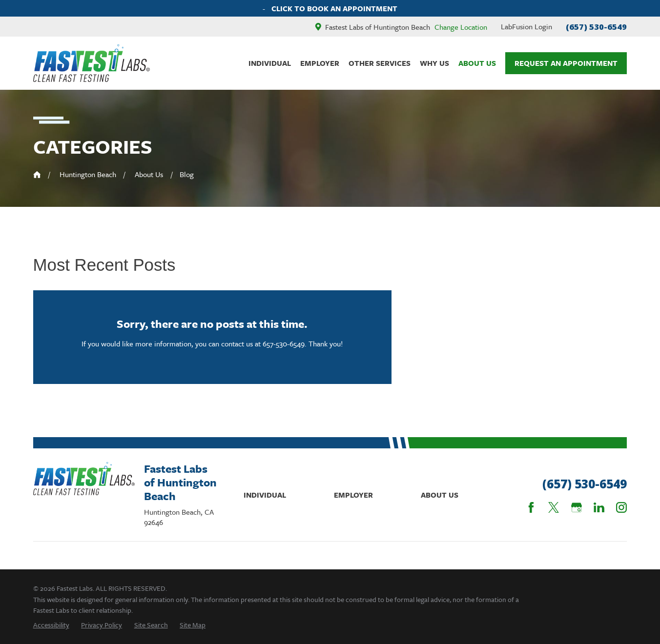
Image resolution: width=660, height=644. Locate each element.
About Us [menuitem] (477, 63)
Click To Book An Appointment (334, 9)
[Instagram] (621, 507)
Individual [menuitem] (270, 63)
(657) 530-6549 (596, 27)
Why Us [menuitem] (434, 63)
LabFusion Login (526, 26)
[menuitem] (51, 625)
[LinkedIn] (599, 507)
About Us (440, 495)
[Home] (92, 63)
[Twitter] (554, 507)
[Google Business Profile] (577, 507)
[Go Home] (37, 175)
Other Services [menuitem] (380, 63)
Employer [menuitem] (320, 63)
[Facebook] (531, 507)
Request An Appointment (566, 63)
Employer (353, 495)
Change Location (461, 27)
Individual (265, 495)
